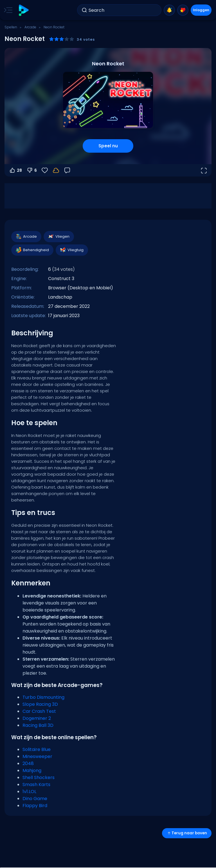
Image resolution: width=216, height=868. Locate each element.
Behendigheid (32, 250)
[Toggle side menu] (7, 10)
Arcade (30, 27)
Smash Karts (36, 785)
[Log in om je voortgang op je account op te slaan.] (56, 170)
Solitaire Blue (37, 749)
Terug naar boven (187, 833)
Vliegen (58, 237)
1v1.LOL (29, 792)
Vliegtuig (72, 250)
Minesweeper (37, 756)
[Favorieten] (45, 170)
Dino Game (35, 799)
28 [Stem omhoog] (15, 170)
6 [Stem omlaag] (32, 170)
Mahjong (32, 770)
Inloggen (201, 10)
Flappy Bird (35, 806)
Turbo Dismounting (43, 697)
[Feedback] (67, 170)
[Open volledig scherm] (204, 170)
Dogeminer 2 (37, 718)
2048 (28, 763)
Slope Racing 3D (40, 704)
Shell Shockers (39, 777)
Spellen (11, 27)
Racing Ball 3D (38, 725)
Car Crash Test (39, 711)
